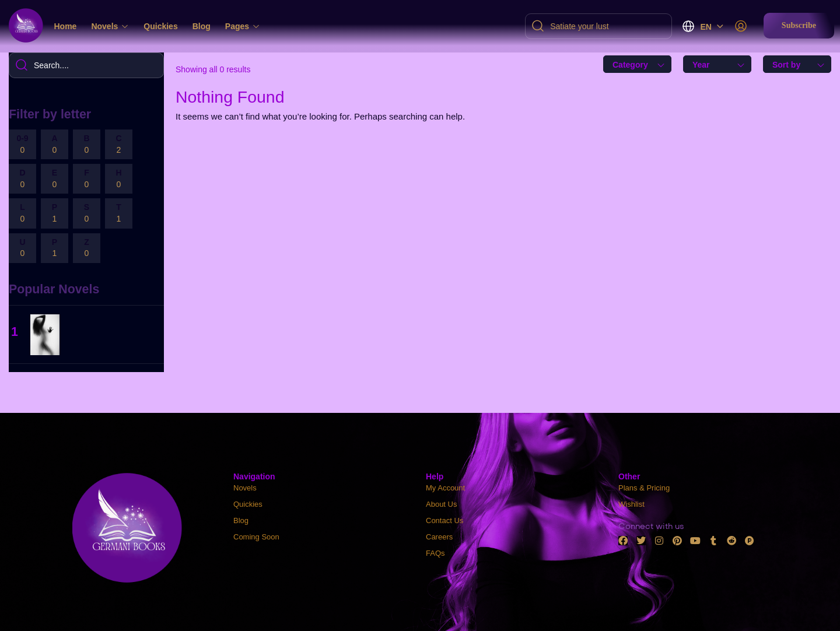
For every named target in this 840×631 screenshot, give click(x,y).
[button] (799, 26)
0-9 (22, 145)
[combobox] (637, 64)
